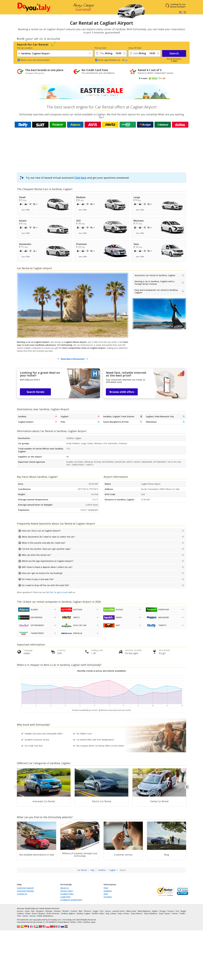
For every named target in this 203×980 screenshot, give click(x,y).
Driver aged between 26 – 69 (113, 60)
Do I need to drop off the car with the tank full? (45, 585)
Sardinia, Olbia (98, 914)
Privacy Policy (67, 891)
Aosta (27, 911)
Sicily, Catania (111, 914)
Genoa (108, 911)
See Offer (26, 210)
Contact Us (22, 894)
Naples (155, 911)
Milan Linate (131, 911)
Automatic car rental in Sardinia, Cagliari (155, 275)
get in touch (63, 592)
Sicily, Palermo (137, 914)
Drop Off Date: (135, 48)
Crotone (74, 911)
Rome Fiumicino (53, 914)
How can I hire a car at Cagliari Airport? (41, 531)
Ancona (20, 911)
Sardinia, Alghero (68, 914)
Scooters (108, 897)
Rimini (28, 914)
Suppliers (108, 891)
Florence (87, 911)
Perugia (163, 911)
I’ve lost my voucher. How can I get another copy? (46, 549)
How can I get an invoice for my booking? (42, 573)
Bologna (49, 911)
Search (174, 53)
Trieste (182, 914)
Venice (25, 916)
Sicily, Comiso (123, 914)
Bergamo (40, 911)
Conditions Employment (71, 900)
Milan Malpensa (144, 911)
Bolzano (57, 911)
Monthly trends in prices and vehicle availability (102, 671)
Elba (80, 911)
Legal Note (65, 897)
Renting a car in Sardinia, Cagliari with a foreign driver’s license (155, 283)
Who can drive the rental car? (36, 555)
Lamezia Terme (119, 911)
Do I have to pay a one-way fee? (38, 579)
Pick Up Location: (25, 48)
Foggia (95, 911)
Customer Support (25, 888)
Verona (32, 916)
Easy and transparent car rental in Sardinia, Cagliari (156, 291)
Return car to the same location (35, 60)
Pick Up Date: (101, 48)
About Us (65, 888)
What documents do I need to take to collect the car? (48, 537)
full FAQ (50, 592)
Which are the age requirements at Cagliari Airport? (48, 561)
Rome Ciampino (38, 914)
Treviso (175, 914)
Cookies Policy (67, 894)
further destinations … (46, 916)
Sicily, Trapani (165, 914)
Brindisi (66, 911)
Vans (106, 894)
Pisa (177, 911)
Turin (19, 916)
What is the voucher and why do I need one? (44, 543)
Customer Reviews (25, 891)
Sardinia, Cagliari (83, 914)
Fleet (106, 888)
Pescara (171, 911)
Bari (33, 911)
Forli (102, 911)
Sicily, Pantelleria (151, 914)
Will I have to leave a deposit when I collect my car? (47, 567)
